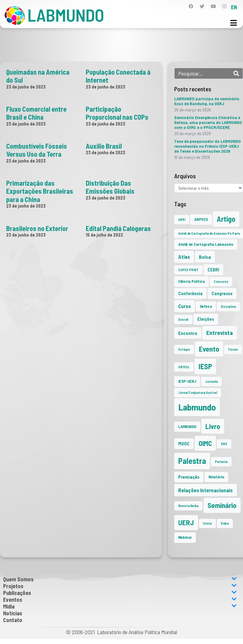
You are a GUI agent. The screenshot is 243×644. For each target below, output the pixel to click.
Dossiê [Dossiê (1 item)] (183, 319)
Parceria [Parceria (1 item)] (221, 462)
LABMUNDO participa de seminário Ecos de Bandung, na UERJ (207, 101)
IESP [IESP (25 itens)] (205, 366)
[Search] (236, 73)
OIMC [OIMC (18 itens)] (205, 443)
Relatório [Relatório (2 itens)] (216, 477)
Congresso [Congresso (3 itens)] (222, 293)
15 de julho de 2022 (104, 235)
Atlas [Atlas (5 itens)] (184, 257)
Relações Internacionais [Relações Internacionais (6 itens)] (206, 490)
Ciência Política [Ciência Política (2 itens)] (192, 281)
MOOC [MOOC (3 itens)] (184, 444)
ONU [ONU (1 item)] (224, 444)
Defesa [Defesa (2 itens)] (206, 306)
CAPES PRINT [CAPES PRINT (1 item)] (188, 270)
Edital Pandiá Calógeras (118, 228)
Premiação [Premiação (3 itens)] (189, 477)
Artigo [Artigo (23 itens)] (226, 219)
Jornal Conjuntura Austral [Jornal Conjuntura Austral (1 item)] (198, 392)
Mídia (120, 606)
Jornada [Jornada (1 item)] (211, 381)
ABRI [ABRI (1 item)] (182, 219)
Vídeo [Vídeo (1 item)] (225, 523)
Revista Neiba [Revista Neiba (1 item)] (188, 506)
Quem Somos (120, 579)
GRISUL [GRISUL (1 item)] (184, 367)
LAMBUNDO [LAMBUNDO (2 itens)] (187, 427)
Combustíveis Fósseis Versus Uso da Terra (37, 150)
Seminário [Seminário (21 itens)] (222, 505)
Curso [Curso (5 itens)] (185, 306)
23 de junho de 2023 (26, 87)
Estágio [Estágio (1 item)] (184, 349)
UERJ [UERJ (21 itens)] (186, 522)
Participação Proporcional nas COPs (117, 113)
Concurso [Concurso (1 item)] (221, 281)
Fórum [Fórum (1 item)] (233, 349)
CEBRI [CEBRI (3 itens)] (213, 270)
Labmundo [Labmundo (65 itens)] (197, 407)
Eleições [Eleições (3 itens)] (206, 319)
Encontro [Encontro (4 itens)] (188, 333)
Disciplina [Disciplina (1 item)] (228, 306)
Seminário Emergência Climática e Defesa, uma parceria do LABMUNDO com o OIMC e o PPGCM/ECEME (208, 122)
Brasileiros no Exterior (37, 228)
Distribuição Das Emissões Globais (110, 187)
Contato (13, 620)
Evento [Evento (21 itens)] (209, 349)
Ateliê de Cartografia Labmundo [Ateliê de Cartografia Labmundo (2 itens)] (206, 244)
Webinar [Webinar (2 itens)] (185, 537)
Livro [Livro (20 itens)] (213, 426)
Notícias (13, 613)
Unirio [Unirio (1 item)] (207, 523)
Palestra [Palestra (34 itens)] (192, 461)
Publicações (120, 593)
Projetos (120, 586)
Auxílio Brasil (104, 146)
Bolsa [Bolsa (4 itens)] (205, 257)
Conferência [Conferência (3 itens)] (190, 293)
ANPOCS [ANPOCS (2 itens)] (201, 219)
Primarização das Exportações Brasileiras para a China (40, 191)
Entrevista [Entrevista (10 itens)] (220, 332)
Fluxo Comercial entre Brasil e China (36, 113)
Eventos (120, 600)
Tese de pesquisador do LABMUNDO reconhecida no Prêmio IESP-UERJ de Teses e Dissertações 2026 (208, 146)
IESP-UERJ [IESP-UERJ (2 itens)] (187, 381)
